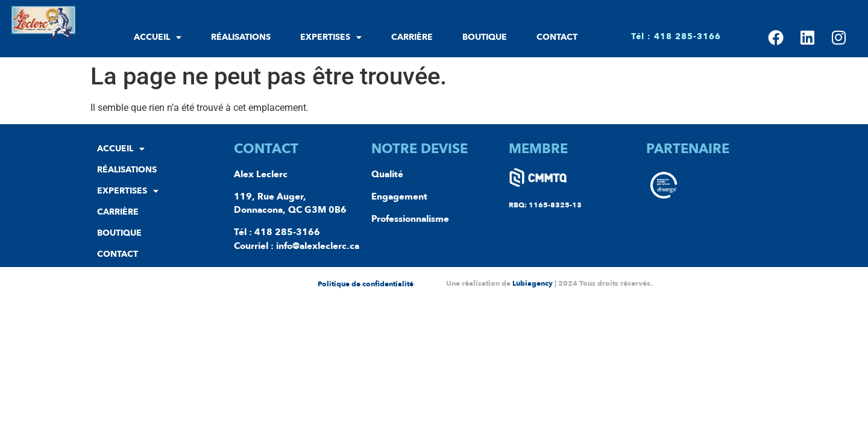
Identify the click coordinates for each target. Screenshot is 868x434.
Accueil (158, 37)
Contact (557, 37)
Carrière (412, 37)
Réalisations (241, 37)
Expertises (331, 37)
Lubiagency (533, 283)
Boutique (485, 37)
